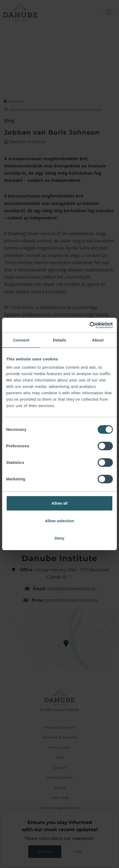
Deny (60, 538)
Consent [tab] (21, 340)
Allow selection (59, 521)
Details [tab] (59, 340)
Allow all (60, 503)
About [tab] (98, 340)
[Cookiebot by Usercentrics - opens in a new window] (90, 325)
